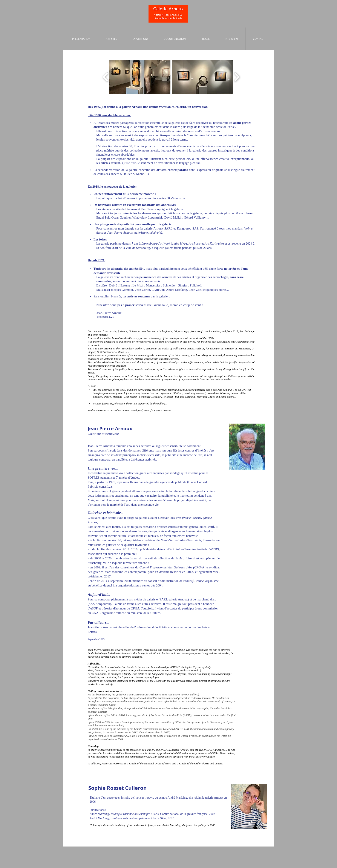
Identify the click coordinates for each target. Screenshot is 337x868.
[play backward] (106, 77)
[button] (140, 77)
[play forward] (237, 77)
